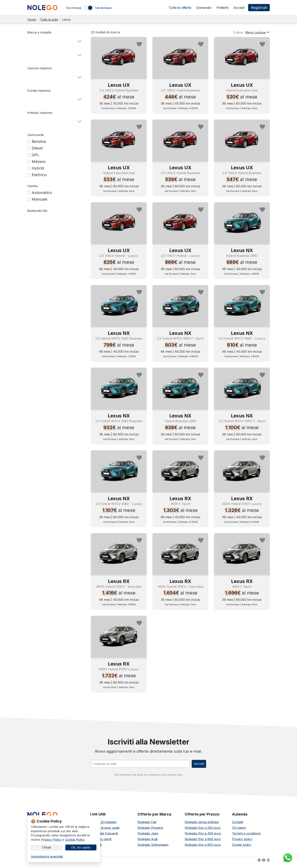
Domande (204, 8)
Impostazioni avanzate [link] (47, 856)
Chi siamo (239, 830)
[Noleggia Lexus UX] (119, 58)
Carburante (36, 135)
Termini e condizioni (246, 836)
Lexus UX (119, 85)
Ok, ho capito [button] (81, 846)
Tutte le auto (49, 20)
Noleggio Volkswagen (153, 847)
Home (32, 20)
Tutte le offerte (180, 8)
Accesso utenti (101, 841)
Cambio (33, 186)
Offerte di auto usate (105, 830)
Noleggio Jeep (148, 836)
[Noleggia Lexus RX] (180, 471)
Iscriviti (196, 765)
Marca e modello (39, 32)
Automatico (42, 193)
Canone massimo (40, 68)
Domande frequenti (104, 836)
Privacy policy (242, 841)
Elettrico (39, 175)
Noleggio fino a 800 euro (203, 847)
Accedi (240, 8)
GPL (36, 155)
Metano (39, 162)
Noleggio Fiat (147, 824)
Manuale (40, 199)
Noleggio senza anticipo (202, 824)
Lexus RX (180, 498)
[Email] (138, 765)
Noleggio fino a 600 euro (203, 841)
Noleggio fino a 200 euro (203, 830)
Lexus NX (242, 250)
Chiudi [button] (46, 846)
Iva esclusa (103, 8)
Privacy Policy (51, 837)
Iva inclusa (74, 8)
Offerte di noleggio (103, 824)
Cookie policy (242, 847)
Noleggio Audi (148, 841)
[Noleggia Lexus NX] (242, 223)
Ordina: (238, 32)
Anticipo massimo (40, 113)
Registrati (259, 8)
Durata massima (39, 91)
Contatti (238, 824)
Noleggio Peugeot (150, 830)
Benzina (39, 141)
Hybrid (38, 168)
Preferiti (223, 8)
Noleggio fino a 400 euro (203, 836)
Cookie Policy (75, 837)
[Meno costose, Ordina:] (258, 32)
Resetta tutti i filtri (37, 211)
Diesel (37, 148)
